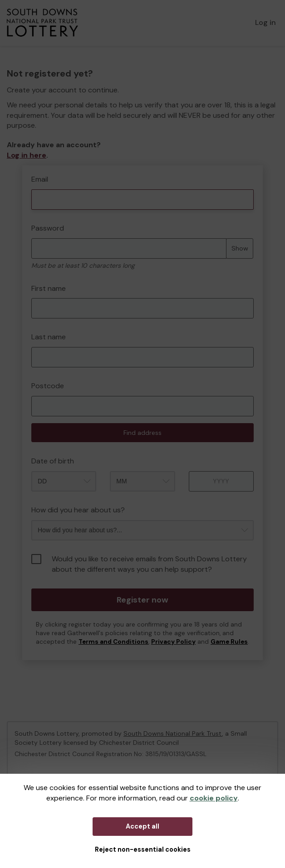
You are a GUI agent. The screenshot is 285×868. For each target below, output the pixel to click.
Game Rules (229, 642)
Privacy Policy (173, 642)
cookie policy (214, 798)
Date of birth (53, 461)
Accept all (142, 826)
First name (49, 288)
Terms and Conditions (113, 642)
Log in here (27, 155)
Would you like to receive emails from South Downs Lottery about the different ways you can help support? (139, 564)
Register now (142, 600)
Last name (49, 337)
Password (48, 228)
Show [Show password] (240, 248)
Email (40, 179)
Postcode (48, 386)
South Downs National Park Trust (173, 733)
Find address (142, 433)
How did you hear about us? (78, 510)
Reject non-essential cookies (143, 849)
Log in (265, 22)
